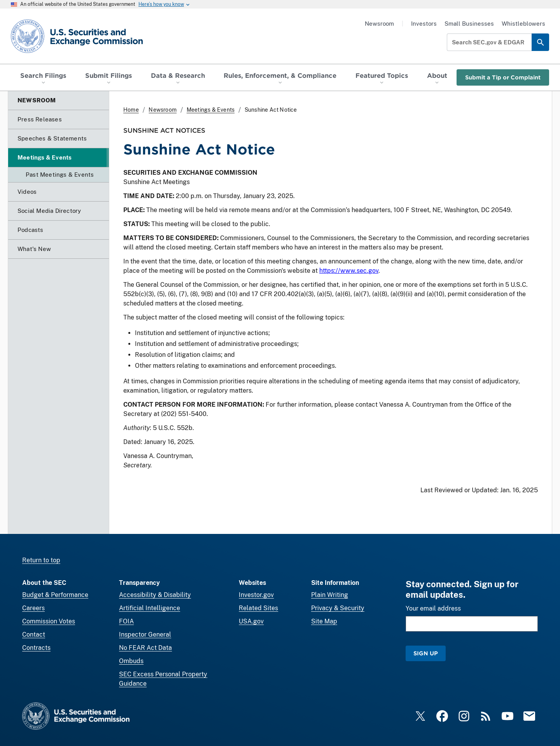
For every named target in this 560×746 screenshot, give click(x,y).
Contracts (36, 648)
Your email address (433, 608)
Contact (34, 635)
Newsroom (379, 24)
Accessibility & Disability (155, 595)
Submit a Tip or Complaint (503, 77)
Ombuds (131, 661)
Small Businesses (469, 24)
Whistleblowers (523, 24)
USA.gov (251, 621)
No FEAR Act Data (145, 648)
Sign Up (426, 653)
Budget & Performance (55, 595)
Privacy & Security (338, 608)
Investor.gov (256, 595)
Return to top (41, 560)
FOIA (126, 621)
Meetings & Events (211, 110)
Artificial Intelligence (150, 608)
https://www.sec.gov (349, 271)
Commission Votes (49, 621)
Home (131, 110)
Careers (33, 608)
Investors (424, 24)
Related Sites (258, 608)
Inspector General (145, 635)
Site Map (324, 621)
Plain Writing (330, 595)
